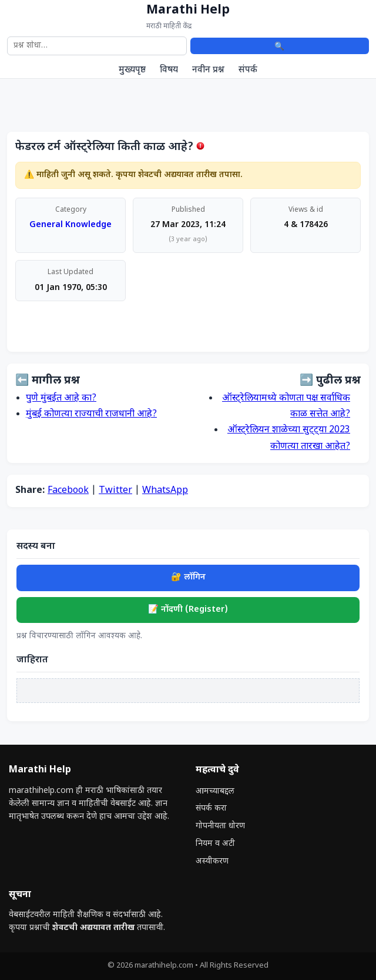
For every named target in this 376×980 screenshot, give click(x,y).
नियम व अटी (215, 844)
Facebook (68, 491)
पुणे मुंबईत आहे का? (61, 399)
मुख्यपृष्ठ (132, 70)
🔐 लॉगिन (188, 577)
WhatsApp (165, 491)
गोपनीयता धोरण (220, 826)
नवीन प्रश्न (208, 70)
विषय (169, 70)
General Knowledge (70, 225)
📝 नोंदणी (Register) (188, 610)
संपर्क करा (211, 809)
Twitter (115, 491)
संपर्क (248, 70)
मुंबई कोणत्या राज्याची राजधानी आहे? (91, 414)
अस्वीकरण (212, 861)
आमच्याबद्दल (215, 791)
